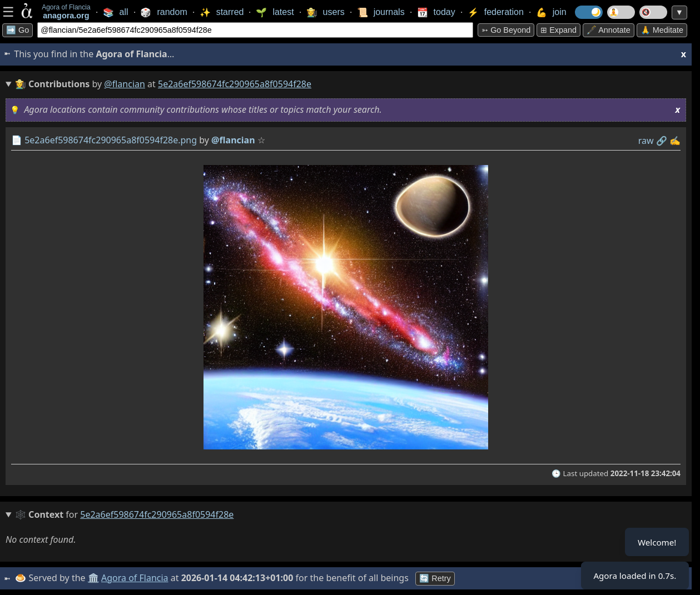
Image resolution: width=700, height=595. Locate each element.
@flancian (125, 84)
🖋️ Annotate (609, 30)
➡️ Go (18, 30)
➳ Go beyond (506, 30)
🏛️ (94, 578)
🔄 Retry (436, 578)
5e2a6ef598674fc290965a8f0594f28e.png (111, 140)
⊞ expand (558, 30)
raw (646, 141)
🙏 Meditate (662, 30)
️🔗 (662, 141)
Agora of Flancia (136, 578)
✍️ (675, 141)
